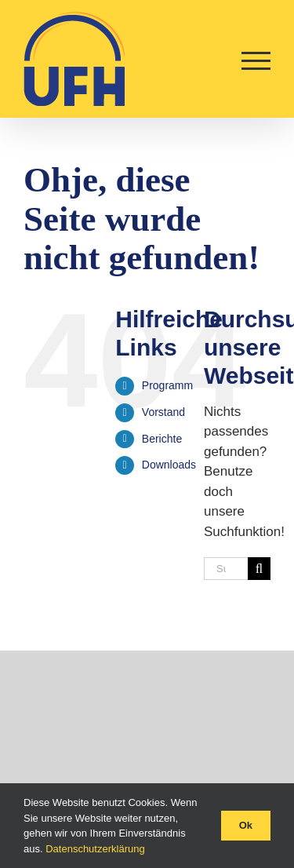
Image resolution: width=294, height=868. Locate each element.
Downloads (169, 465)
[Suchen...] (226, 569)
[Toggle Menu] (256, 61)
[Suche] (259, 569)
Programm (167, 385)
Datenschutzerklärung (95, 849)
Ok (246, 825)
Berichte (162, 439)
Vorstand (163, 412)
